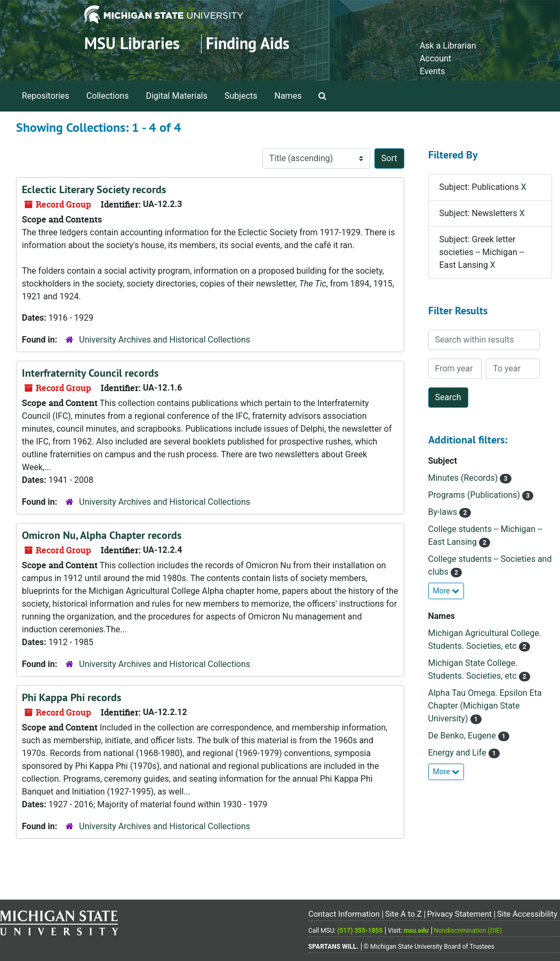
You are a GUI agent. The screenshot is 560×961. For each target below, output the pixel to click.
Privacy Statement (459, 914)
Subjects (241, 96)
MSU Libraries (132, 43)
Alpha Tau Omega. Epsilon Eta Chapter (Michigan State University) (485, 706)
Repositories (46, 96)
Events (432, 71)
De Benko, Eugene (463, 736)
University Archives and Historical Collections (165, 340)
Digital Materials (177, 96)
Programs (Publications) (475, 495)
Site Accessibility (527, 914)
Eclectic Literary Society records (94, 189)
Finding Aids (248, 43)
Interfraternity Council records (90, 373)
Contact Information (344, 914)
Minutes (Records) (464, 478)
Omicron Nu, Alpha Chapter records (102, 535)
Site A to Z (403, 914)
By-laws (444, 512)
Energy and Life (458, 753)
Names (288, 96)
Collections (108, 96)
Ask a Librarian (448, 46)
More (446, 591)
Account (435, 58)
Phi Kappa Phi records (71, 697)
